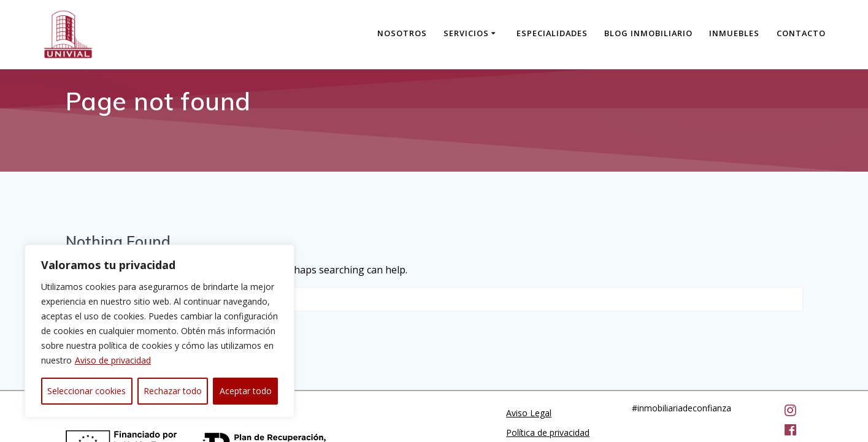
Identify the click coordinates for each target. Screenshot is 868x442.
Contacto (801, 33)
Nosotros (402, 33)
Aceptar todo (246, 391)
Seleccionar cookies (86, 391)
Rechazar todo (173, 391)
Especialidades (552, 33)
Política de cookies (543, 401)
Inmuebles (734, 33)
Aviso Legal (529, 361)
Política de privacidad (548, 381)
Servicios (466, 33)
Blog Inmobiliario (648, 33)
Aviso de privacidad (113, 360)
